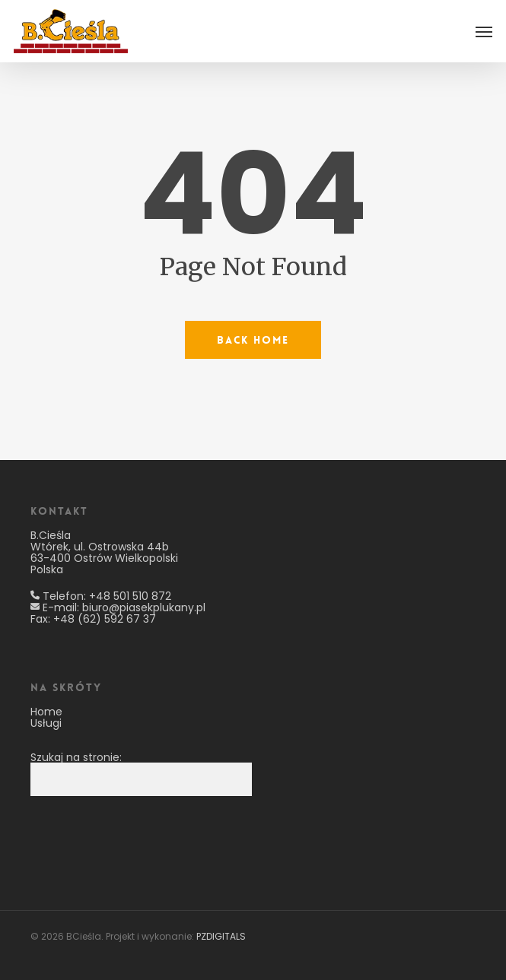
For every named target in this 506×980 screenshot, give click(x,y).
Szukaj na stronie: (76, 757)
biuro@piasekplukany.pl (144, 607)
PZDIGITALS (221, 936)
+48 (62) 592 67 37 (105, 619)
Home (46, 712)
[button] (484, 31)
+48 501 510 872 (130, 596)
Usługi (46, 723)
